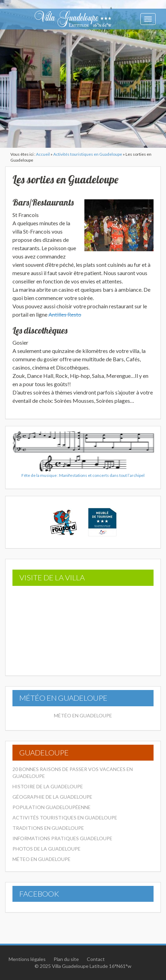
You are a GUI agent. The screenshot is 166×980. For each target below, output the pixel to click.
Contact (96, 959)
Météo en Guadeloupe (83, 715)
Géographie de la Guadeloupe (52, 797)
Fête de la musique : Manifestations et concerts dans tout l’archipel (83, 475)
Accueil (43, 154)
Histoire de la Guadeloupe (48, 786)
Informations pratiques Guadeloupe (62, 838)
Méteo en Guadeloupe (41, 859)
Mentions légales (27, 959)
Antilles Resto (65, 314)
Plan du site (66, 959)
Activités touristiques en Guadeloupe (88, 154)
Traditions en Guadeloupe (48, 828)
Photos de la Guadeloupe (47, 849)
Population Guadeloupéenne (52, 807)
